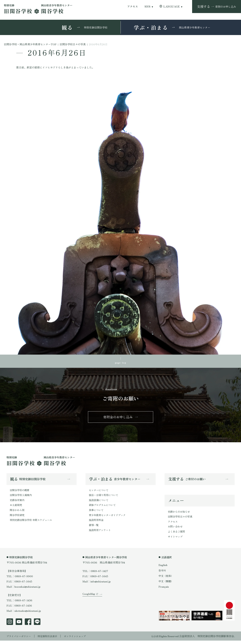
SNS (147, 6)
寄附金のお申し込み (118, 418)
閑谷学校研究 (18, 518)
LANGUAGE (172, 6)
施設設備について (99, 502)
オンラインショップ (79, 639)
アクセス (133, 6)
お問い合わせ (176, 529)
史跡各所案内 (18, 502)
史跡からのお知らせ (180, 514)
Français (164, 590)
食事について (97, 512)
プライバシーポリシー (20, 639)
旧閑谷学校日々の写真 (181, 519)
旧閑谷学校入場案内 (22, 497)
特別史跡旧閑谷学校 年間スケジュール (32, 523)
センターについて (99, 492)
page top (121, 363)
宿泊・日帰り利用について (104, 497)
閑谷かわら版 (18, 512)
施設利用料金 (97, 523)
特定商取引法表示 (50, 639)
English (163, 568)
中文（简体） (166, 579)
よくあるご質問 (177, 534)
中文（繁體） (166, 585)
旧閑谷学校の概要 (20, 492)
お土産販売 (16, 507)
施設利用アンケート (101, 533)
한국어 (162, 574)
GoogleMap (89, 600)
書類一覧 (94, 528)
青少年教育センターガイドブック (108, 518)
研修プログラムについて (103, 507)
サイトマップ (176, 540)
